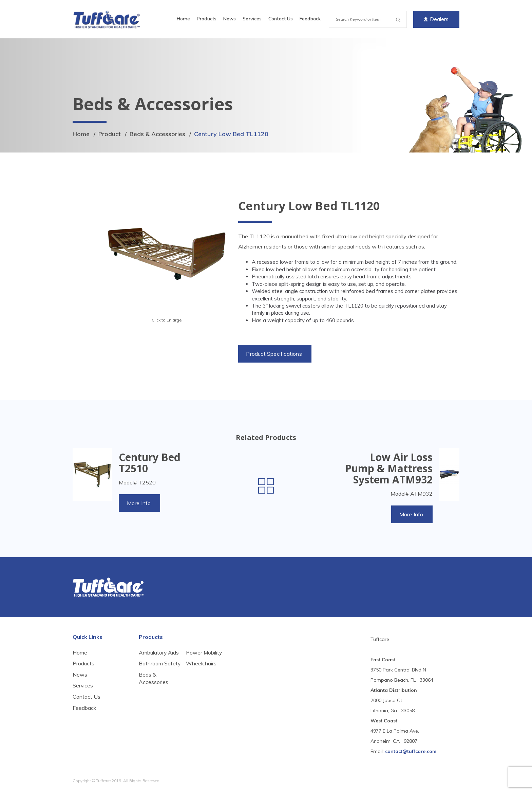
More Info (139, 503)
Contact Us (281, 19)
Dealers (436, 19)
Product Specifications (274, 354)
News (230, 19)
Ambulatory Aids (159, 653)
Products (207, 19)
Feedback (310, 19)
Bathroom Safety (151, 668)
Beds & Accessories (158, 134)
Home (183, 19)
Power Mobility (204, 672)
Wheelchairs (201, 683)
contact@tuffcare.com (411, 752)
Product (110, 134)
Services (252, 19)
